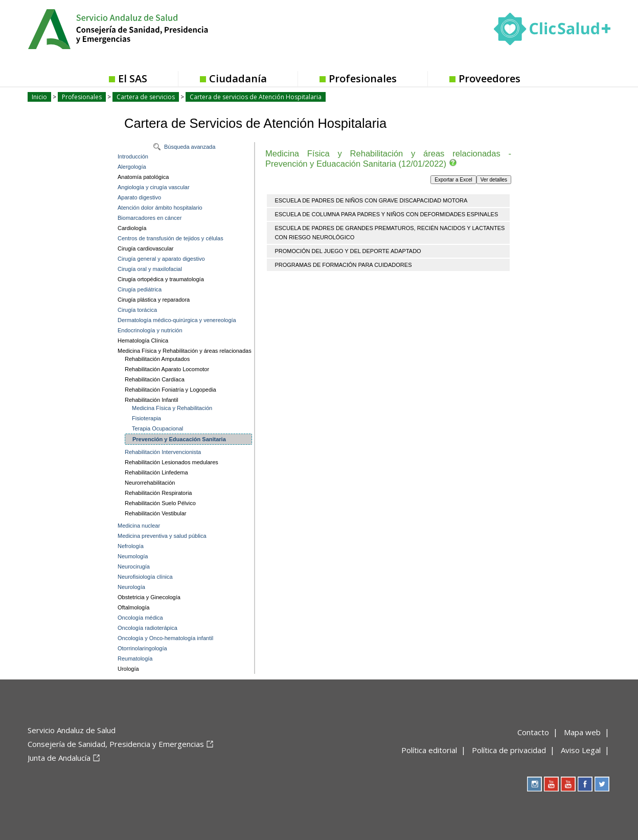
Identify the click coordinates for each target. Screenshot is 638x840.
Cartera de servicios (146, 97)
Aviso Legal (581, 750)
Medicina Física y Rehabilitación (172, 408)
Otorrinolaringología (142, 648)
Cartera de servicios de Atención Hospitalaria (256, 97)
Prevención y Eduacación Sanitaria (179, 439)
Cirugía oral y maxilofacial (150, 269)
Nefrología (131, 546)
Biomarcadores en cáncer (150, 218)
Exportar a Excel (453, 180)
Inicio (39, 97)
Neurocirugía (134, 566)
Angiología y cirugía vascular (154, 187)
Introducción (133, 156)
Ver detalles (494, 180)
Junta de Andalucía (59, 758)
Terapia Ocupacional (157, 428)
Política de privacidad (509, 750)
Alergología (132, 167)
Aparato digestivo (139, 197)
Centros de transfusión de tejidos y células (170, 238)
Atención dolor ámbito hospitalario (160, 208)
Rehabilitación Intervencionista (163, 452)
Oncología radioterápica (147, 628)
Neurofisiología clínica (145, 577)
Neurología (131, 587)
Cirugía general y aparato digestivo (161, 259)
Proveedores (489, 78)
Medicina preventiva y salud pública (162, 536)
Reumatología (135, 659)
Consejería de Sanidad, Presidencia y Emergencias (116, 744)
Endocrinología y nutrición (150, 330)
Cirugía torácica (137, 310)
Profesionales (363, 78)
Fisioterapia (146, 418)
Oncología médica (140, 618)
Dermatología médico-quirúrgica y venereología (177, 320)
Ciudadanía (238, 78)
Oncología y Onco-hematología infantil (165, 638)
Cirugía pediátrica (140, 289)
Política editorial (429, 750)
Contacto (533, 732)
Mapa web (582, 732)
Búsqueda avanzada (190, 147)
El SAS (133, 78)
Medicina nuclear (139, 526)
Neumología (133, 556)
